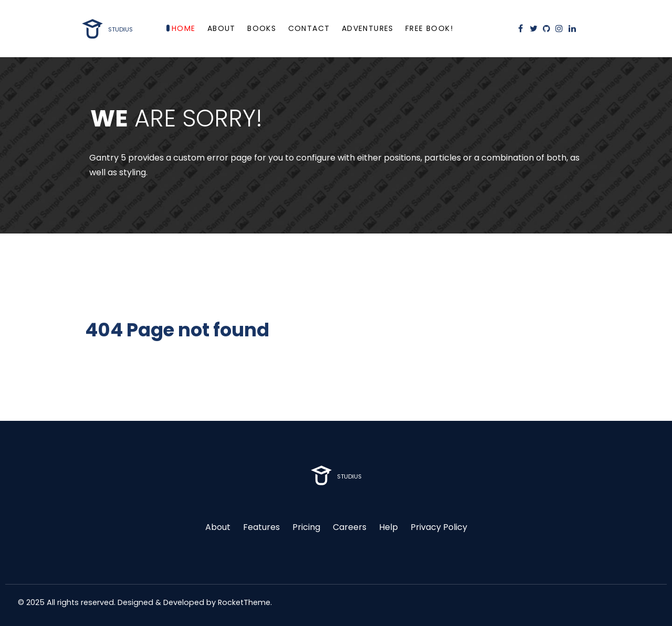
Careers (350, 527)
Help (388, 527)
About (218, 527)
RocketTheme (244, 602)
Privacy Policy (439, 527)
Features (261, 527)
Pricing (306, 527)
